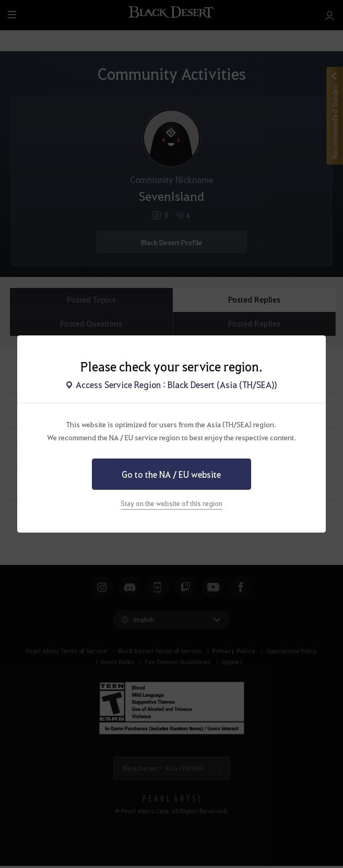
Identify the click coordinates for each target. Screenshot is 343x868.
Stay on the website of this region (171, 503)
